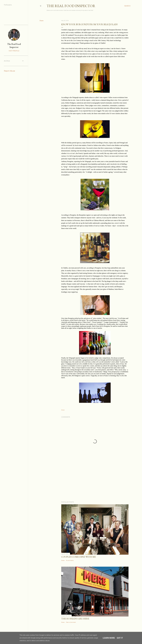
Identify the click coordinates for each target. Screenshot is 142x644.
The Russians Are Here (75, 619)
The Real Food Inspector (71, 6)
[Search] (127, 6)
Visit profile (14, 51)
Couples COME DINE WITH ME (79, 557)
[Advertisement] (95, 483)
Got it (120, 638)
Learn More (109, 638)
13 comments (70, 560)
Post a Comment (71, 622)
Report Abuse (9, 71)
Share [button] (42, 21)
